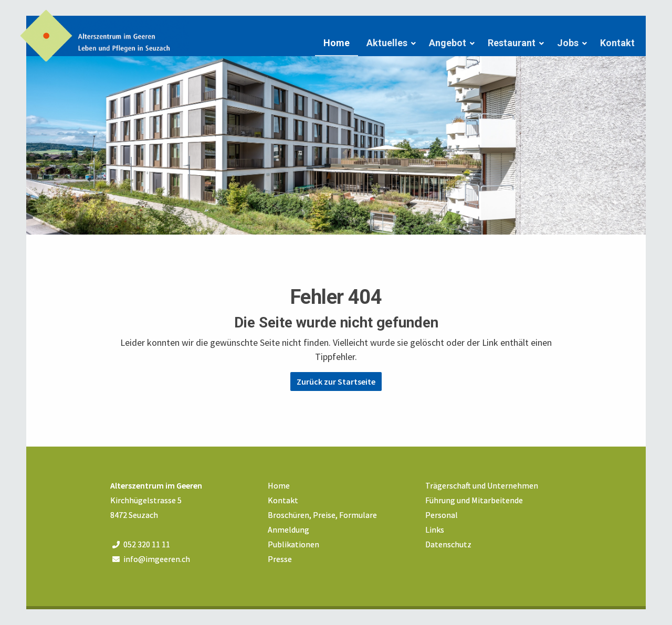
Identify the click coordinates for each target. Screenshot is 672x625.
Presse (280, 559)
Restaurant (512, 43)
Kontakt (617, 43)
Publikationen (293, 544)
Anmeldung (288, 529)
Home (337, 43)
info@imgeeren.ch (157, 559)
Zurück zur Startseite (336, 382)
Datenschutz (448, 544)
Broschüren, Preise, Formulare (322, 515)
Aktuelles (387, 43)
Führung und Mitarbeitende (474, 500)
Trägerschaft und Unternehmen (482, 485)
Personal (442, 515)
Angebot (448, 43)
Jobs (568, 43)
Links (435, 529)
